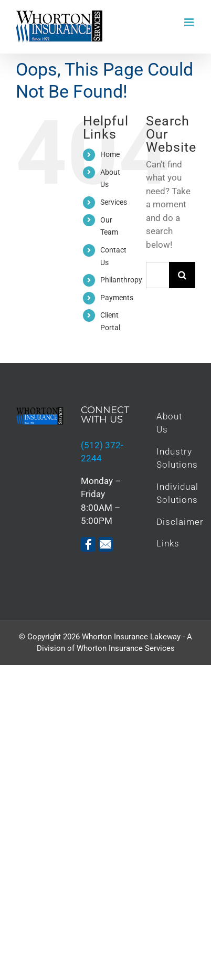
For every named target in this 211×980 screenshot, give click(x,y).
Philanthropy (121, 280)
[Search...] (157, 275)
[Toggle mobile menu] (190, 22)
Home (110, 154)
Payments (117, 298)
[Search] (182, 275)
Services (114, 202)
